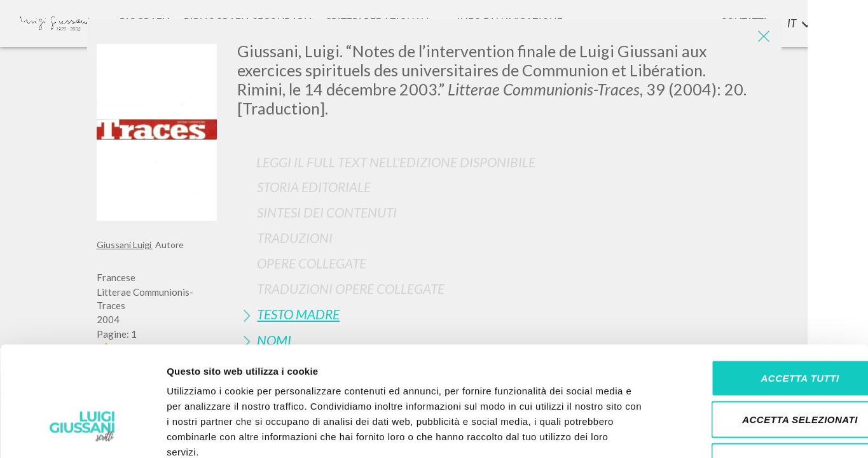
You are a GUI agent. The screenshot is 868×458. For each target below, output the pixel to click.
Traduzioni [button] (295, 238)
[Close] (762, 38)
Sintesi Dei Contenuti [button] (327, 212)
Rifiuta (762, 374)
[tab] (504, 187)
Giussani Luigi (125, 245)
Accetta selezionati (762, 333)
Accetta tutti (761, 291)
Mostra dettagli (669, 433)
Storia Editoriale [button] (314, 187)
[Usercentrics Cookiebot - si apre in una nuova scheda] (82, 433)
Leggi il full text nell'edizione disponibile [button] (396, 162)
